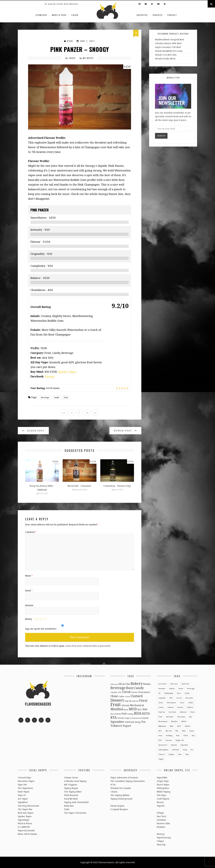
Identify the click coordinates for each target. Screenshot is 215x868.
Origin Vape (163, 781)
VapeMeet (23, 802)
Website (29, 605)
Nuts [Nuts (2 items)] (112, 714)
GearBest (161, 820)
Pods (160, 735)
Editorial (183, 712)
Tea (192, 750)
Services (158, 15)
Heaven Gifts (163, 823)
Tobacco (162, 754)
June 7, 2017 (87, 41)
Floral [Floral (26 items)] (143, 700)
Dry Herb (172, 712)
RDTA (186, 735)
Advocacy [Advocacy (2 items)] (114, 684)
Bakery (172, 688)
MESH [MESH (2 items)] (126, 710)
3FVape (160, 813)
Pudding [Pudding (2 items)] (130, 714)
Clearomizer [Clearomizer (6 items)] (144, 692)
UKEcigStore (163, 788)
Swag (185, 750)
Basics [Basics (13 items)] (147, 684)
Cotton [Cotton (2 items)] (127, 697)
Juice (72, 58)
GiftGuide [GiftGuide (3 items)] (125, 705)
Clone (182, 703)
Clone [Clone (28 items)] (114, 696)
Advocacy (174, 684)
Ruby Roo (69, 806)
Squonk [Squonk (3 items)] (145, 718)
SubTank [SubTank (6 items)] (129, 722)
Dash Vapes (24, 792)
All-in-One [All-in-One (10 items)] (124, 684)
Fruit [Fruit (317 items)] (116, 705)
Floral (192, 712)
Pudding (169, 735)
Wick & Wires (25, 823)
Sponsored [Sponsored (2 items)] (137, 718)
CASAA (114, 792)
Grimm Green (71, 778)
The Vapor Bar (25, 809)
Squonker (184, 745)
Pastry (192, 731)
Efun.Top (161, 845)
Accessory (162, 684)
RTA (160, 740)
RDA (178, 735)
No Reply (88, 58)
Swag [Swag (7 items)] (138, 722)
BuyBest (161, 827)
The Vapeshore (25, 788)
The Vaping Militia (120, 795)
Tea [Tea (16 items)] (143, 722)
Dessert (180, 707)
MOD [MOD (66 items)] (133, 709)
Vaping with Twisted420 (76, 802)
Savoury (169, 740)
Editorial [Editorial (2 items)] (135, 701)
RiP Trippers (71, 785)
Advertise (142, 15)
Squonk (174, 745)
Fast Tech (161, 816)
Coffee (191, 703)
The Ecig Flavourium (28, 806)
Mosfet (188, 726)
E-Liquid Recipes (119, 809)
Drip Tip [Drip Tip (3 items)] (128, 701)
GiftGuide (170, 717)
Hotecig (161, 834)
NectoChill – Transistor (79, 486)
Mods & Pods (59, 15)
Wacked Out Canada (121, 788)
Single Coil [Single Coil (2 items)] (129, 718)
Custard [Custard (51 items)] (137, 696)
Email (29, 591)
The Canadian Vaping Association (128, 781)
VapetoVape (24, 820)
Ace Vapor (23, 799)
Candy (56, 397)
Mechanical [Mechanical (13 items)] (137, 705)
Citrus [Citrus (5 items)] (134, 692)
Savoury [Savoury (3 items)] (121, 718)
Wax (180, 754)
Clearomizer (171, 703)
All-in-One (185, 684)
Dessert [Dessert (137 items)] (117, 700)
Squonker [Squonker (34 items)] (117, 722)
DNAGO (190, 707)
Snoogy (50, 376)
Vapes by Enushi (26, 830)
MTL (160, 731)
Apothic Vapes (67, 372)
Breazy (160, 802)
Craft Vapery (163, 799)
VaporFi (161, 806)
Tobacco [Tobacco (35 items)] (116, 726)
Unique (172, 754)
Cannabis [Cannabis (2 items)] (114, 692)
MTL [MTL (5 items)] (140, 710)
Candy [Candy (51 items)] (139, 688)
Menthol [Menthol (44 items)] (117, 709)
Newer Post (125, 431)
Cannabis (162, 698)
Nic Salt (169, 731)
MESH (184, 721)
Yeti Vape (161, 795)
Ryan (70, 41)
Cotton (161, 707)
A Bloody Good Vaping (75, 781)
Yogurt (161, 759)
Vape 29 (22, 795)
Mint (172, 726)
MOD (179, 726)
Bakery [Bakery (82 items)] (137, 683)
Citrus (161, 703)
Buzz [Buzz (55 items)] (130, 688)
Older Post (33, 431)
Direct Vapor (163, 785)
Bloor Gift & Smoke (27, 834)
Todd (67, 809)
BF (159, 693)
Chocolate (189, 698)
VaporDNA (162, 778)
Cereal (179, 698)
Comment (31, 532)
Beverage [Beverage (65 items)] (118, 688)
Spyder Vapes (25, 816)
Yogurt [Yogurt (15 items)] (127, 726)
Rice (193, 735)
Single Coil (180, 740)
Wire (187, 754)
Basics (181, 688)
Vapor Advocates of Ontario (124, 778)
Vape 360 (22, 785)
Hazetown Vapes (26, 781)
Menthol (174, 721)
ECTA (113, 785)
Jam (190, 717)
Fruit (66, 397)
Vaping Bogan (71, 788)
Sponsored (163, 745)
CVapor (160, 841)
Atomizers (41, 15)
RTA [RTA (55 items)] (114, 717)
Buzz (179, 693)
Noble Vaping (164, 792)
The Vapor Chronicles (75, 813)
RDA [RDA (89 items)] (138, 713)
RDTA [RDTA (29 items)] (146, 713)
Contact (172, 15)
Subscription (163, 750)
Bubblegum (169, 693)
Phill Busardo (71, 795)
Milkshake (162, 726)
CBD (171, 698)
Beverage (45, 397)
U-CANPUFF (24, 827)
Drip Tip (162, 712)
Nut (177, 731)
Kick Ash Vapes (26, 813)
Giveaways (181, 717)
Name (29, 576)
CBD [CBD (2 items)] (120, 692)
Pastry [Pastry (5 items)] (118, 714)
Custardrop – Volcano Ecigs (117, 486)
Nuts (184, 731)
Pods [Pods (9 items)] (124, 714)
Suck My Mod (71, 799)
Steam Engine (117, 806)
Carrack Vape (24, 778)
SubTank (176, 750)
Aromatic (162, 688)
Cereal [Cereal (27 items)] (126, 692)
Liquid (75, 15)
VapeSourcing (164, 837)
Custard (170, 707)
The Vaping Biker (73, 792)
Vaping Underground (121, 799)
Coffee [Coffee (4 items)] (121, 696)
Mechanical (163, 721)
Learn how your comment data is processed (88, 646)
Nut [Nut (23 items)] (145, 709)
